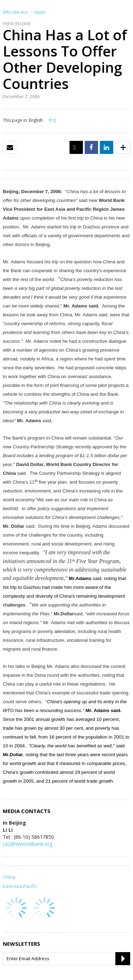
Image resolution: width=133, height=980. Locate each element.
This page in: (15, 120)
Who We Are (15, 12)
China (9, 877)
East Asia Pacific (20, 886)
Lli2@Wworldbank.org (28, 844)
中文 (53, 120)
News (40, 12)
